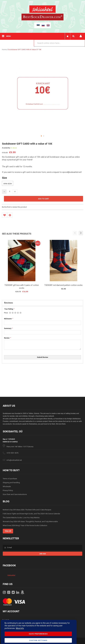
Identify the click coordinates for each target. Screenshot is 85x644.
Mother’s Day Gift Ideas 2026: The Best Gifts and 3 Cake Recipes (27, 510)
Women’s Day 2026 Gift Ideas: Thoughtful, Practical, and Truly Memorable (30, 522)
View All (8, 531)
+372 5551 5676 (12, 453)
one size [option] (8, 183)
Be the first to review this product (14, 207)
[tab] (42, 303)
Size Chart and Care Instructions (15, 494)
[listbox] (42, 184)
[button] (41, 136)
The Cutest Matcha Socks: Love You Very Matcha (21, 518)
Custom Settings (38, 640)
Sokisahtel (11, 575)
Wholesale (7, 486)
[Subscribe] (42, 554)
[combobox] (59, 43)
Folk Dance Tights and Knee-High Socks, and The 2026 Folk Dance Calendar (31, 514)
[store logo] (42, 10)
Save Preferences (38, 634)
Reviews (8, 303)
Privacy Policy (8, 490)
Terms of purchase (10, 479)
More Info (20, 628)
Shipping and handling (11, 483)
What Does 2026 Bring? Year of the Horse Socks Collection (25, 525)
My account (81, 36)
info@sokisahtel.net (14, 460)
